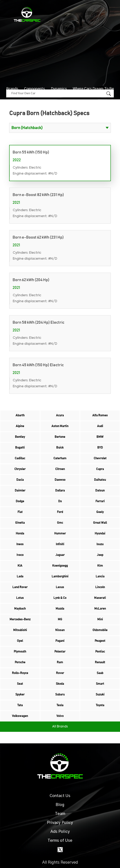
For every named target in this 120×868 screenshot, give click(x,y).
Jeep (100, 555)
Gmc (60, 523)
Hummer (60, 534)
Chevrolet (100, 458)
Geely (100, 512)
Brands (12, 89)
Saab (100, 673)
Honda (20, 534)
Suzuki (100, 695)
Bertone (60, 437)
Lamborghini (60, 576)
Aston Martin (60, 426)
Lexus (60, 587)
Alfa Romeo (100, 415)
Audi (100, 426)
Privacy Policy (60, 823)
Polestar (60, 652)
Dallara (60, 491)
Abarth (20, 415)
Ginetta (20, 523)
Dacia (20, 480)
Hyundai (100, 534)
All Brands (60, 727)
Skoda (60, 684)
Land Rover (20, 587)
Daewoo (60, 480)
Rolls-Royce (20, 673)
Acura (60, 415)
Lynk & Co (60, 598)
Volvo (60, 716)
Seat (20, 684)
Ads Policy (60, 832)
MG (60, 619)
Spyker (20, 695)
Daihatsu (100, 480)
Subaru (60, 695)
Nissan (60, 630)
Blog (60, 805)
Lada (20, 576)
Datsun (100, 491)
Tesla (60, 705)
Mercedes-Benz (20, 619)
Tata (20, 705)
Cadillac (20, 458)
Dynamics (59, 89)
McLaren (100, 609)
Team (60, 814)
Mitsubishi (20, 630)
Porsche (20, 662)
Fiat (20, 512)
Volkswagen (20, 716)
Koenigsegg (60, 566)
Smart (100, 684)
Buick (60, 448)
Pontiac (100, 652)
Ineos (20, 544)
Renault (100, 662)
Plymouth (20, 652)
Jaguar (60, 555)
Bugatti (20, 448)
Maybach (20, 609)
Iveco (20, 555)
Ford (60, 512)
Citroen (60, 469)
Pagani (60, 641)
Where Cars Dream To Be (93, 89)
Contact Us (60, 796)
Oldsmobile (100, 630)
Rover (60, 673)
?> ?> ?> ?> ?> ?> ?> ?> (60, 128)
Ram (60, 662)
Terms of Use (60, 841)
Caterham (60, 458)
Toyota (100, 705)
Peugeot (100, 641)
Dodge (20, 501)
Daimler (20, 491)
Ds (60, 501)
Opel (20, 641)
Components (34, 89)
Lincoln (100, 587)
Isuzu (100, 544)
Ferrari (100, 501)
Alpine (20, 426)
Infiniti (60, 544)
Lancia (100, 576)
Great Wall (100, 523)
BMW (100, 437)
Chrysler (20, 469)
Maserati (100, 598)
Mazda (60, 609)
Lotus (20, 598)
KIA (20, 566)
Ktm (100, 566)
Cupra (100, 469)
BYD (100, 448)
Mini (100, 619)
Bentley (20, 437)
